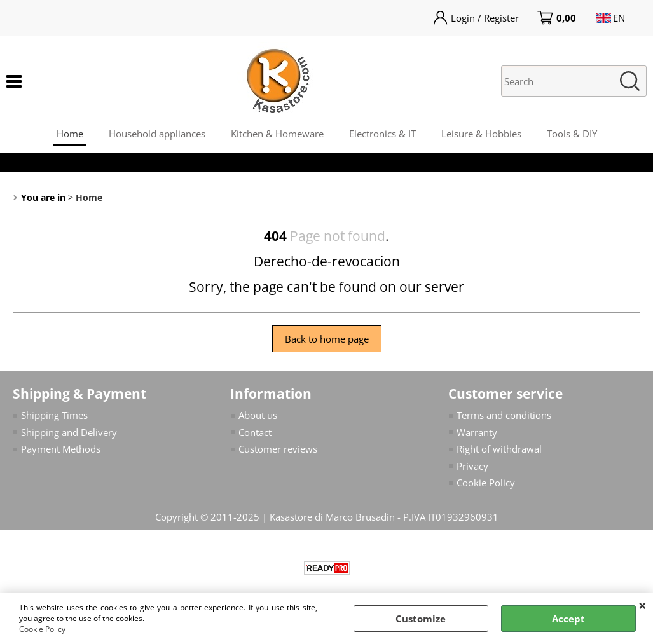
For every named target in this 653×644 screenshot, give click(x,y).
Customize (421, 619)
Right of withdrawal (499, 449)
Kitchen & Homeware (277, 134)
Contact (255, 432)
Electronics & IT (382, 134)
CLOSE (643, 605)
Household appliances (157, 134)
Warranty (477, 432)
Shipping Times (54, 415)
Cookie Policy (42, 629)
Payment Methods (61, 449)
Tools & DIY (572, 134)
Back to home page (327, 339)
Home (70, 134)
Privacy (472, 466)
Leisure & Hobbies (481, 134)
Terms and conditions (504, 415)
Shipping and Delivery (69, 432)
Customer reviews (278, 449)
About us (258, 415)
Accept (568, 619)
